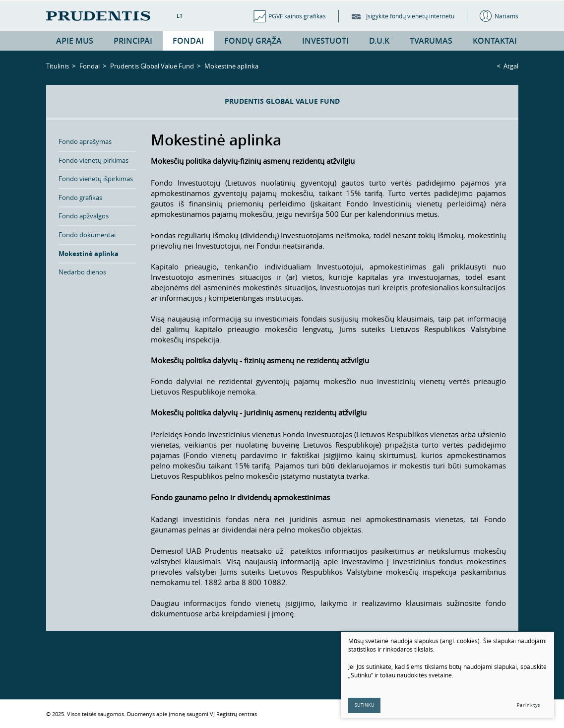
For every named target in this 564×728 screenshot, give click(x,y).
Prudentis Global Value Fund (152, 66)
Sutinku (365, 705)
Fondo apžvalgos (84, 216)
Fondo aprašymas (85, 141)
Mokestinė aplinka (89, 254)
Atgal (511, 66)
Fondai (90, 66)
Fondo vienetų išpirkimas (96, 179)
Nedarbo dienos (82, 272)
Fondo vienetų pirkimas (94, 160)
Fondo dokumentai (87, 235)
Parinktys (529, 705)
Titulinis (58, 66)
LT (180, 16)
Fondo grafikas (80, 198)
